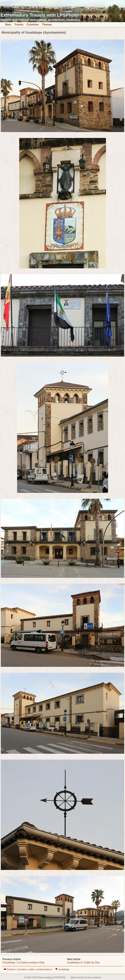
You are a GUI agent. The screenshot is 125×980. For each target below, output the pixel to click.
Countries (33, 25)
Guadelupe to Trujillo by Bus (83, 962)
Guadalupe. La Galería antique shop (23, 962)
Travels (19, 25)
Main (8, 25)
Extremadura (44, 969)
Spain (32, 969)
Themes (47, 25)
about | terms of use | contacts (86, 977)
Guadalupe (64, 969)
